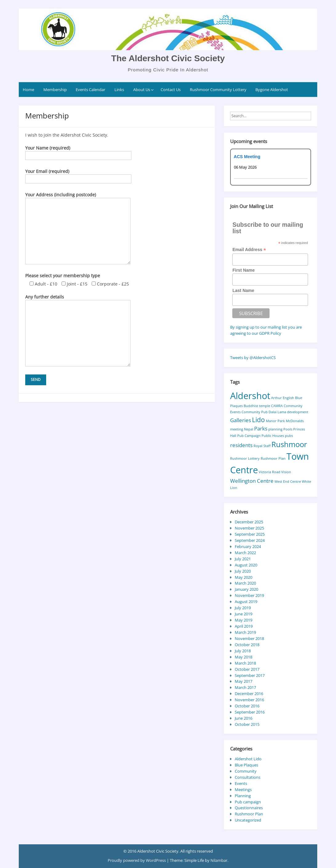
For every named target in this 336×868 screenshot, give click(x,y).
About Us (142, 90)
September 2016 (250, 712)
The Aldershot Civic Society (168, 58)
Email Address (249, 250)
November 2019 (249, 595)
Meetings (243, 790)
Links (119, 90)
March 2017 (245, 687)
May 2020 (244, 577)
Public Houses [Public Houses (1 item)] (273, 436)
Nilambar (219, 860)
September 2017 (250, 675)
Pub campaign (248, 802)
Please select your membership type (63, 276)
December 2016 (249, 694)
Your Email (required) (78, 175)
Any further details (78, 300)
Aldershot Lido (248, 759)
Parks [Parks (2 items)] (261, 428)
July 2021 (243, 559)
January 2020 (246, 589)
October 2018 (247, 645)
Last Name (243, 290)
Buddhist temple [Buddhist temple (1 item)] (257, 406)
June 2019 (244, 614)
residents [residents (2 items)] (241, 445)
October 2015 (247, 724)
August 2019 (246, 602)
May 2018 (244, 657)
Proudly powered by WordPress (137, 860)
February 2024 (248, 546)
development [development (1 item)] (298, 412)
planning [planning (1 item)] (275, 429)
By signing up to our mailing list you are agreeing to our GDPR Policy (266, 330)
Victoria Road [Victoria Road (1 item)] (270, 472)
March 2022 (245, 553)
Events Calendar (90, 90)
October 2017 (247, 669)
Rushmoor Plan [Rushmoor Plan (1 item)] (273, 458)
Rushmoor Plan (249, 814)
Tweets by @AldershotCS (253, 358)
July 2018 (243, 651)
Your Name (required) (78, 152)
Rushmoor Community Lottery (218, 90)
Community (246, 771)
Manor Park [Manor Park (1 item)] (275, 421)
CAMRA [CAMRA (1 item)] (277, 406)
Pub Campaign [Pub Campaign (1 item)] (249, 436)
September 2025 (250, 534)
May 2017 (244, 681)
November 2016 (249, 700)
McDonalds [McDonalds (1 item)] (295, 421)
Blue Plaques (246, 765)
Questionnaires (249, 808)
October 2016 (247, 706)
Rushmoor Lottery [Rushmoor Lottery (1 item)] (245, 458)
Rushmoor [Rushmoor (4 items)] (289, 444)
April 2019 (244, 626)
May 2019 (244, 620)
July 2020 (243, 571)
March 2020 (245, 583)
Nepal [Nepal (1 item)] (249, 429)
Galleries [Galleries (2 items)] (241, 420)
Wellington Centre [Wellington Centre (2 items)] (252, 481)
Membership (55, 90)
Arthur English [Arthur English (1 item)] (283, 398)
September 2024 (250, 540)
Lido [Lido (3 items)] (258, 420)
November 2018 (249, 638)
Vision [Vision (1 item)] (286, 472)
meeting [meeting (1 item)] (237, 429)
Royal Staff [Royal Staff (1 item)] (262, 446)
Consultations (248, 777)
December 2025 (249, 522)
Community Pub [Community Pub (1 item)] (255, 412)
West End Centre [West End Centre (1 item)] (288, 482)
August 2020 (246, 565)
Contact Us (171, 90)
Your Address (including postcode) (78, 198)
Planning (243, 796)
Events (241, 783)
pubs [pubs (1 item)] (289, 436)
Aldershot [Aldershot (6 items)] (250, 396)
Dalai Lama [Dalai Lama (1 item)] (277, 412)
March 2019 (245, 632)
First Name (243, 270)
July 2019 (243, 608)
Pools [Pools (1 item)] (288, 429)
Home (28, 90)
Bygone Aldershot (272, 90)
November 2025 (249, 528)
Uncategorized (248, 820)
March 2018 (245, 663)
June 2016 (244, 718)
